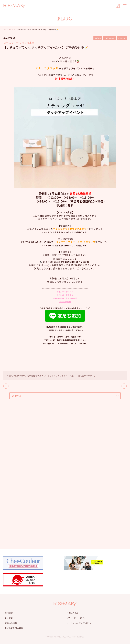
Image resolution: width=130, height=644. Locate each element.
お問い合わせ (73, 613)
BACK (6, 386)
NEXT (124, 386)
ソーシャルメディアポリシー (80, 623)
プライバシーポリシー (77, 618)
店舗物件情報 (11, 623)
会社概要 (9, 618)
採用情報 (9, 613)
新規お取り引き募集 (14, 628)
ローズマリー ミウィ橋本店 (19, 43)
